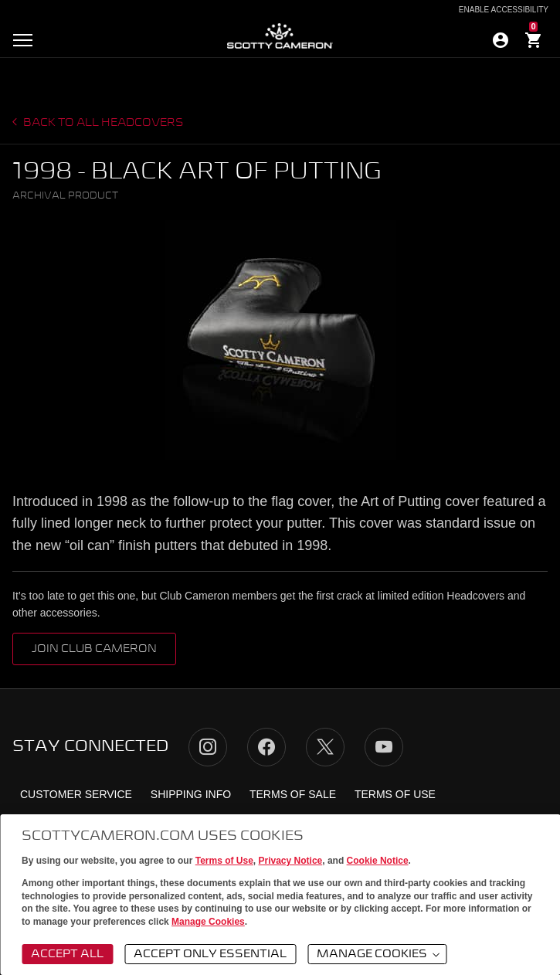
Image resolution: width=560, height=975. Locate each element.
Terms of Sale (293, 794)
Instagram (208, 747)
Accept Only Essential (210, 954)
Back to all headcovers (102, 123)
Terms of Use (224, 861)
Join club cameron (94, 649)
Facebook (266, 747)
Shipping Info (191, 794)
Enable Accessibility (504, 10)
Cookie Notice (378, 861)
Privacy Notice (291, 861)
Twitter (325, 747)
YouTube (384, 747)
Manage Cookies (208, 922)
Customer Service (76, 794)
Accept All (67, 954)
